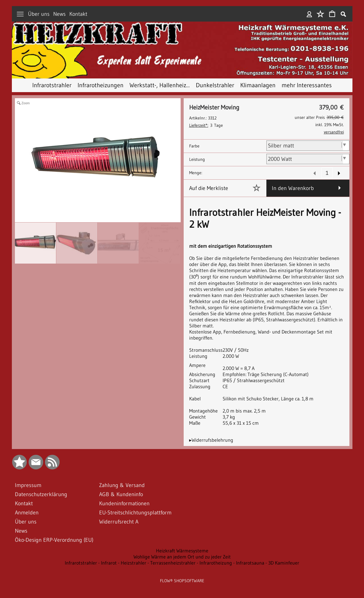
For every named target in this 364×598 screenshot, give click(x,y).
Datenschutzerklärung (41, 494)
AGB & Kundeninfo (121, 494)
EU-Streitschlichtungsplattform (135, 513)
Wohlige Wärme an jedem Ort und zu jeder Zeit (182, 557)
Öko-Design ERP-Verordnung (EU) (54, 540)
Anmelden (309, 14)
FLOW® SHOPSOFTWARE (182, 581)
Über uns (39, 14)
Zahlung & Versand (122, 485)
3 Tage (206, 125)
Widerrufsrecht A (119, 522)
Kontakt (78, 14)
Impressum (28, 485)
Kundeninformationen (124, 503)
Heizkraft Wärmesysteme (182, 551)
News (59, 14)
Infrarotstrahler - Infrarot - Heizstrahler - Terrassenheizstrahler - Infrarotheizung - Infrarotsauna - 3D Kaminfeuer (182, 563)
